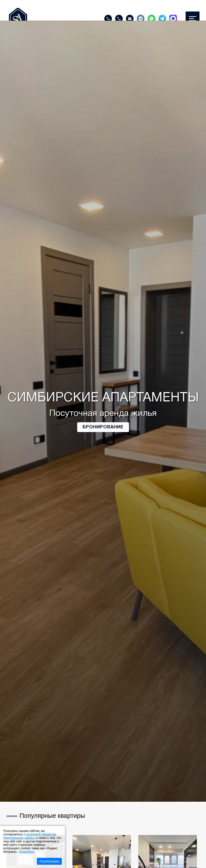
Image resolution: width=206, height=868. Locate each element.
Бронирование (103, 427)
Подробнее (27, 852)
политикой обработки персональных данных (30, 836)
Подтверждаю (49, 861)
